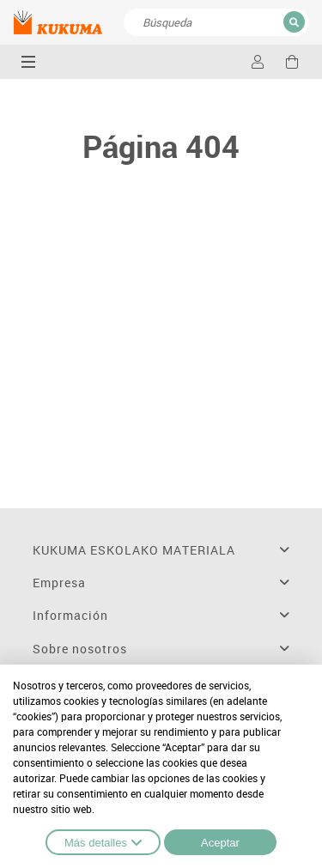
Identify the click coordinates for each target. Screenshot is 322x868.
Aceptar (220, 843)
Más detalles (103, 842)
